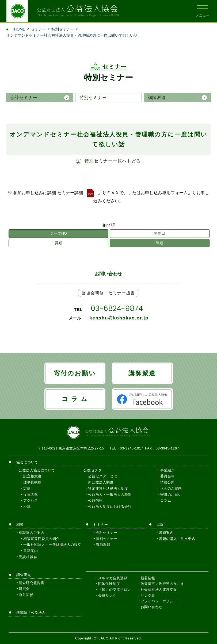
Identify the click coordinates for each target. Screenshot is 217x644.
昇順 (59, 243)
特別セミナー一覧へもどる (113, 161)
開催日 (159, 233)
